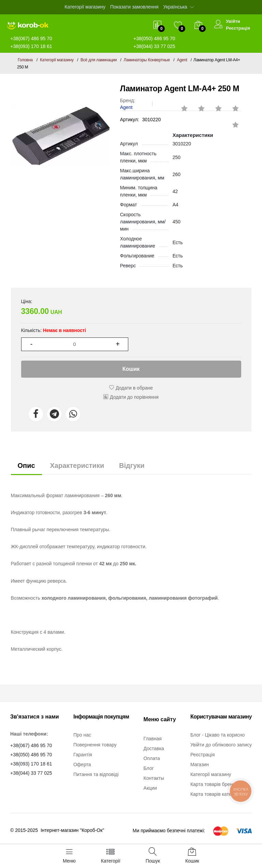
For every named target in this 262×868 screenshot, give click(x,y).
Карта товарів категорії (216, 794)
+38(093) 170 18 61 (31, 46)
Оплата (152, 758)
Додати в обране (131, 388)
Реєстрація (238, 28)
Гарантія (83, 755)
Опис (26, 465)
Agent (182, 60)
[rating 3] (198, 105)
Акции (150, 788)
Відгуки (132, 465)
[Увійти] (218, 25)
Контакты (154, 778)
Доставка (154, 748)
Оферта (82, 764)
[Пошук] (153, 856)
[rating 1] (232, 122)
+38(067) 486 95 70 (31, 745)
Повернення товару (95, 745)
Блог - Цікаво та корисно (217, 735)
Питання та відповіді (96, 774)
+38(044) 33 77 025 (154, 46)
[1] (75, 344)
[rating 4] (215, 105)
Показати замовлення (134, 7)
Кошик (131, 369)
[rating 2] (181, 105)
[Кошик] (192, 856)
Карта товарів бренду (214, 784)
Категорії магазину (85, 7)
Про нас (82, 735)
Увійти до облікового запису (221, 745)
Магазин (200, 764)
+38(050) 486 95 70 (31, 755)
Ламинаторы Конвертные (147, 60)
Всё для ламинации (99, 60)
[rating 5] (232, 105)
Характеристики (77, 465)
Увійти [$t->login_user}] (233, 21)
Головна (25, 60)
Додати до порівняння (131, 397)
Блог (149, 768)
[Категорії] (111, 856)
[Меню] (69, 856)
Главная (153, 739)
